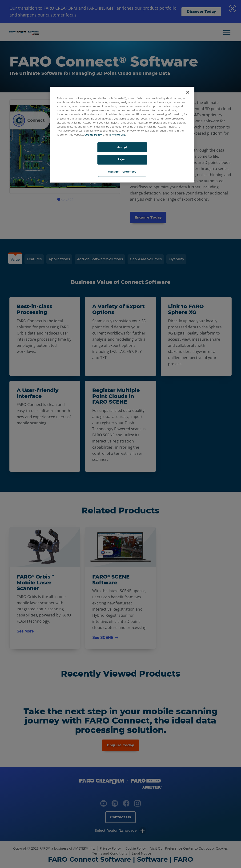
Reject (122, 159)
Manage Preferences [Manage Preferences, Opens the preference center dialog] (122, 172)
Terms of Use (117, 134)
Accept (122, 147)
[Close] (188, 92)
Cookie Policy (93, 134)
